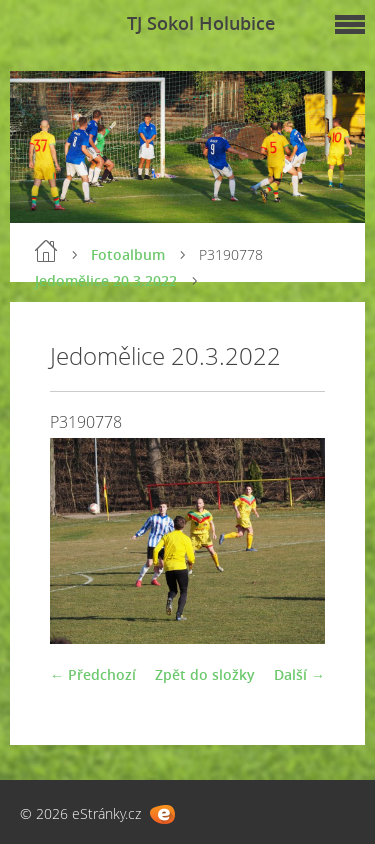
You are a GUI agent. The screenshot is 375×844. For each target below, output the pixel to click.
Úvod (46, 251)
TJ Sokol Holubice (201, 23)
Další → (299, 674)
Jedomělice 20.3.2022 (106, 280)
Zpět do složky (205, 674)
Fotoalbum (128, 254)
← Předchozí (93, 674)
